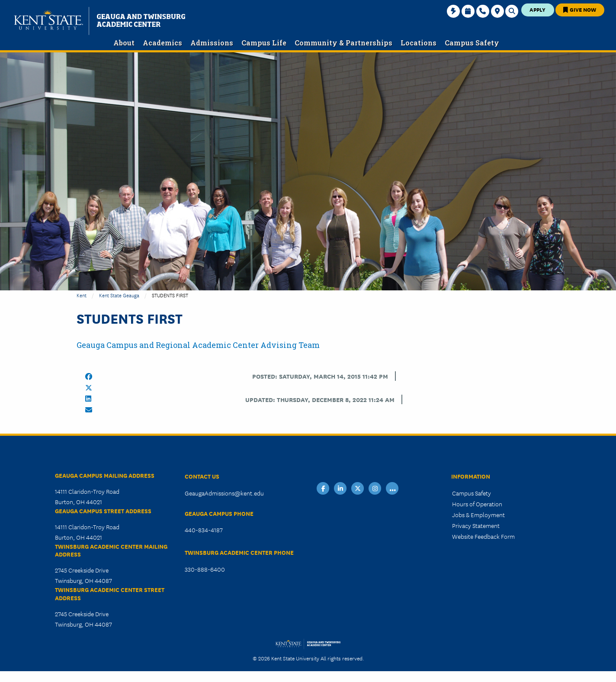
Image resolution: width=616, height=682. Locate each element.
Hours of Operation (477, 504)
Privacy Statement (476, 525)
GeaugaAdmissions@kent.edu (224, 493)
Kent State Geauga (119, 295)
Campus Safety (472, 493)
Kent (82, 295)
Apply (537, 9)
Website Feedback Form (483, 536)
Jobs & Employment (478, 515)
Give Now (580, 9)
